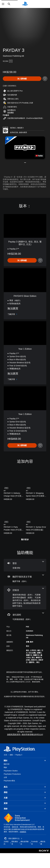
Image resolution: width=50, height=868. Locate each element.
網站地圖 (43, 843)
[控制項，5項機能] (25, 598)
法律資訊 (6, 843)
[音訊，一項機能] (25, 565)
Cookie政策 (34, 843)
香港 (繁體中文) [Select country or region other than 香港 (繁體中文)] (13, 839)
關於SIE (7, 764)
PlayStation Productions (12, 774)
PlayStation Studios (11, 771)
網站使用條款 (25, 843)
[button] (11, 113)
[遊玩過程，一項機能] (25, 617)
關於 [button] (25, 761)
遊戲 (11, 755)
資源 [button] (25, 803)
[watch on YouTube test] (39, 156)
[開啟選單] (3, 4)
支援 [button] (25, 798)
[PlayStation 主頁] (25, 4)
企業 (5, 777)
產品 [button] (25, 787)
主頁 (5, 755)
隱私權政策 (15, 843)
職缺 (5, 767)
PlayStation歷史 (9, 781)
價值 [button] (25, 792)
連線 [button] (25, 809)
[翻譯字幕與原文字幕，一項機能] (25, 579)
